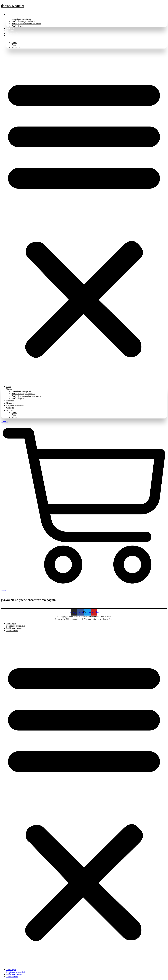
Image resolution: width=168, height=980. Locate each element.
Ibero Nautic (12, 6)
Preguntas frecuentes (16, 33)
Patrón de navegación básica (23, 21)
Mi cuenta (16, 47)
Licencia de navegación (21, 19)
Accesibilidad (12, 631)
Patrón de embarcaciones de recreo (26, 24)
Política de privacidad (15, 626)
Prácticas (11, 28)
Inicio (9, 12)
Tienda (14, 43)
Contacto (11, 35)
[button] (84, 217)
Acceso (10, 38)
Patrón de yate (18, 26)
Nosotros (11, 31)
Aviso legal (11, 623)
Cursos (10, 14)
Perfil (14, 45)
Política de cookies (14, 628)
